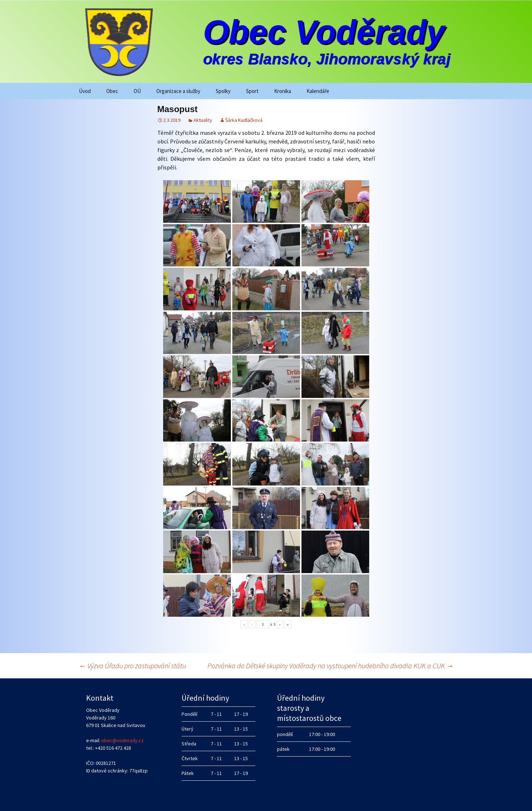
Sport (252, 91)
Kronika (283, 91)
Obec (112, 91)
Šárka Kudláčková (244, 120)
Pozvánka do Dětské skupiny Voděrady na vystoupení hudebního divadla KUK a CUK (330, 666)
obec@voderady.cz (122, 740)
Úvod (85, 91)
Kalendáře (318, 91)
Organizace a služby (178, 91)
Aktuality (203, 120)
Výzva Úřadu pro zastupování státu (132, 666)
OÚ (137, 91)
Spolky (223, 91)
